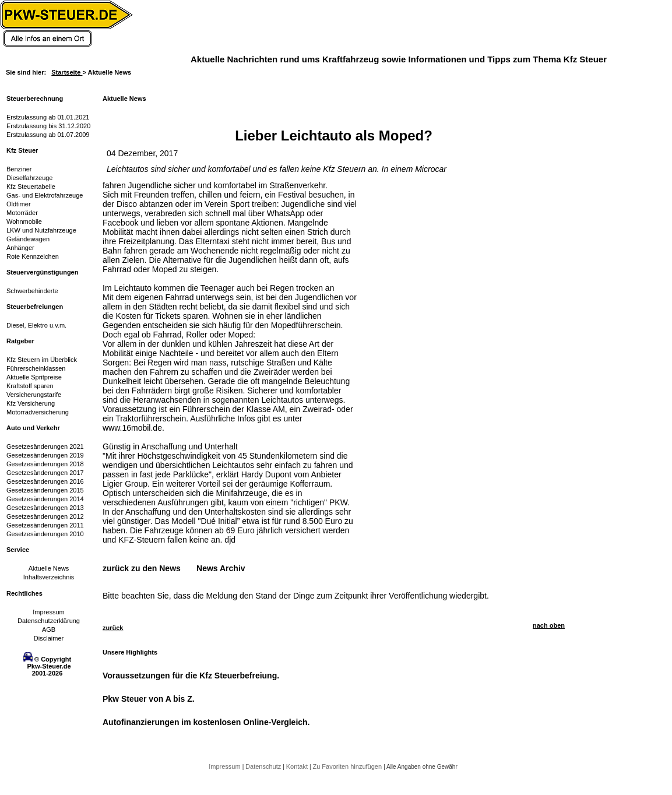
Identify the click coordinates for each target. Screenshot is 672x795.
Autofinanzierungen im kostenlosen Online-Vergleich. (206, 722)
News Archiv (221, 568)
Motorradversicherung (38, 412)
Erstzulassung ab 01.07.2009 (48, 135)
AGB (49, 629)
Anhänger (20, 248)
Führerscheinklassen (36, 368)
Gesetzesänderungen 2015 (45, 490)
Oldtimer (19, 204)
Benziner (19, 169)
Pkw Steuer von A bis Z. (149, 699)
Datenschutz (264, 766)
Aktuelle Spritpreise (34, 377)
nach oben (549, 625)
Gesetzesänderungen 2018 (45, 464)
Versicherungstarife (34, 395)
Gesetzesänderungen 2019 (45, 455)
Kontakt (298, 766)
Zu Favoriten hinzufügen (348, 766)
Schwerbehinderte (32, 291)
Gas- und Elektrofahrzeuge (45, 195)
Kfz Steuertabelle (31, 187)
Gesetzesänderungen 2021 (45, 446)
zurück (113, 628)
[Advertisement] (400, 356)
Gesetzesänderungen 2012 (45, 516)
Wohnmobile (24, 221)
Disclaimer (49, 638)
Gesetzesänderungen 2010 (45, 534)
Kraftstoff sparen (30, 386)
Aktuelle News (49, 568)
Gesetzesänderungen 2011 (45, 525)
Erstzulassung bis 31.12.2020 (48, 126)
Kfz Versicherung (31, 403)
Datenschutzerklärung (49, 621)
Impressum (48, 612)
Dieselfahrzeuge (30, 178)
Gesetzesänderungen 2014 (45, 499)
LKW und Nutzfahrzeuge (41, 230)
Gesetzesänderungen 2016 (45, 481)
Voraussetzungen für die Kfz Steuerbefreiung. (191, 676)
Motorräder (22, 213)
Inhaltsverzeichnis (49, 577)
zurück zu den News (142, 568)
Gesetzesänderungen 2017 (45, 473)
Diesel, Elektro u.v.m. (36, 325)
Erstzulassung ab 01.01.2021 (48, 117)
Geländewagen (28, 239)
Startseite (67, 72)
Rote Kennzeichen (33, 256)
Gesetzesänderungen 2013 (45, 508)
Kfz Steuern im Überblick (42, 360)
